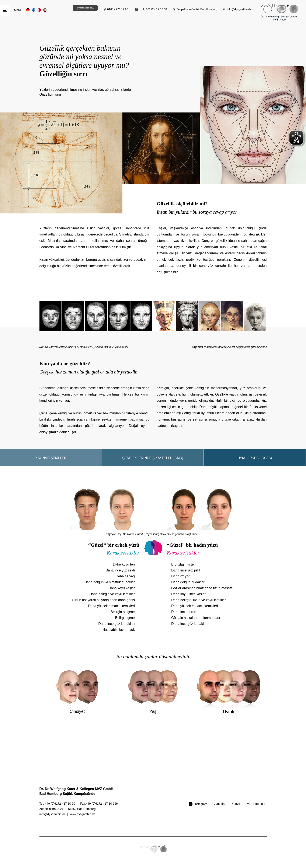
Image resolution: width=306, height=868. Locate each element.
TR (39, 10)
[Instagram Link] (137, 9)
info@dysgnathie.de (239, 9)
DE (28, 10)
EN (34, 10)
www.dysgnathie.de (82, 819)
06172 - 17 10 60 (157, 9)
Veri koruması (256, 808)
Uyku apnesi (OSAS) (255, 462)
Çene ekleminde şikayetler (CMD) (153, 462)
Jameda (219, 808)
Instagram (201, 808)
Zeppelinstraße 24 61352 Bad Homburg (68, 813)
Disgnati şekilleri (51, 462)
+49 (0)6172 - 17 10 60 (60, 808)
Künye (236, 808)
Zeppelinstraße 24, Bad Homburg (197, 9)
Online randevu (83, 9)
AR (45, 10)
